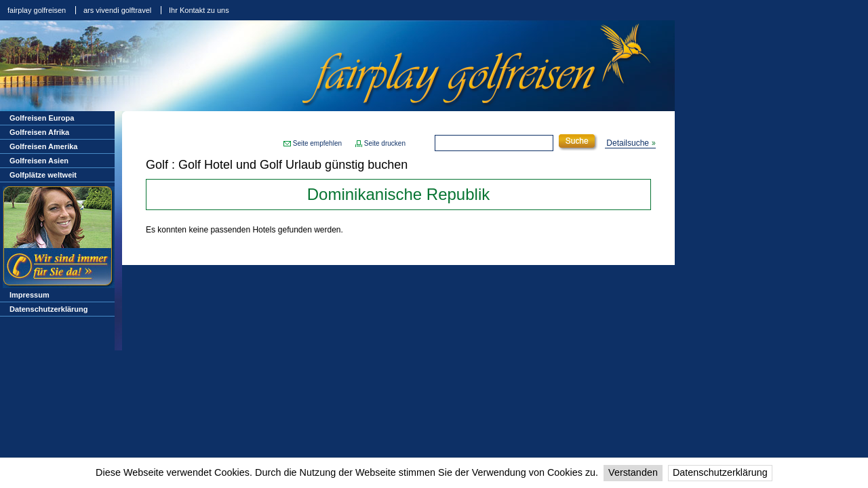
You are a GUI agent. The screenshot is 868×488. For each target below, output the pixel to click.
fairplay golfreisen (37, 10)
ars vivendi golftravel (117, 10)
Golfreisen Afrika (39, 132)
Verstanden (633, 472)
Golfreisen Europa (42, 118)
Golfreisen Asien (39, 161)
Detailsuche (628, 143)
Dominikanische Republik (398, 194)
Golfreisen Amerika (43, 146)
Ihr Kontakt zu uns (199, 10)
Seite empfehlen (317, 143)
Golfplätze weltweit (43, 175)
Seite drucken (385, 143)
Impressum (29, 295)
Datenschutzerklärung (720, 472)
